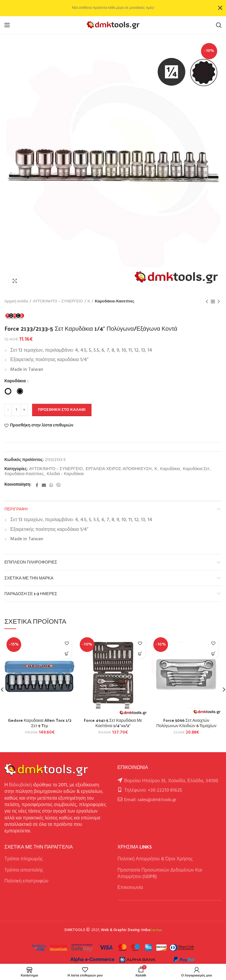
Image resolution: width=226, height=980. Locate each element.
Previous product (207, 302)
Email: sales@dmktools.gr (150, 800)
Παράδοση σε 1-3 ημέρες (31, 593)
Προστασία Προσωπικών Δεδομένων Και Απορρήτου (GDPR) (160, 874)
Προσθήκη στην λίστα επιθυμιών (42, 426)
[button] (67, 654)
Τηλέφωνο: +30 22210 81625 (153, 790)
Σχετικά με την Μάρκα (29, 578)
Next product (219, 302)
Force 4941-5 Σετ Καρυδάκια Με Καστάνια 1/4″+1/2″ (113, 723)
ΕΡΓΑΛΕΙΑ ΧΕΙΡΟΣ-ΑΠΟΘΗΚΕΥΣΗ (119, 469)
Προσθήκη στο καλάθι (62, 410)
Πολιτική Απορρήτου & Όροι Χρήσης (155, 859)
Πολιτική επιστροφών (26, 881)
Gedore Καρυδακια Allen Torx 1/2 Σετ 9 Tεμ (40, 723)
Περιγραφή (16, 509)
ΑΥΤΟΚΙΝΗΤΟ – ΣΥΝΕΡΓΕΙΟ (58, 302)
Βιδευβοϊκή (21, 785)
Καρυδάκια (16, 381)
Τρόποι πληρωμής (24, 859)
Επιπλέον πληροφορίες (31, 562)
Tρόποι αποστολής (24, 870)
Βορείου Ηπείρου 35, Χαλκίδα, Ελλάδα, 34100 (171, 781)
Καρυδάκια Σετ (196, 469)
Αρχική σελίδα (16, 302)
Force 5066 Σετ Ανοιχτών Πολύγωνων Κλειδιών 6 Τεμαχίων (186, 723)
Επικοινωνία (130, 888)
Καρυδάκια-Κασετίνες (114, 302)
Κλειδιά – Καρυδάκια (65, 474)
